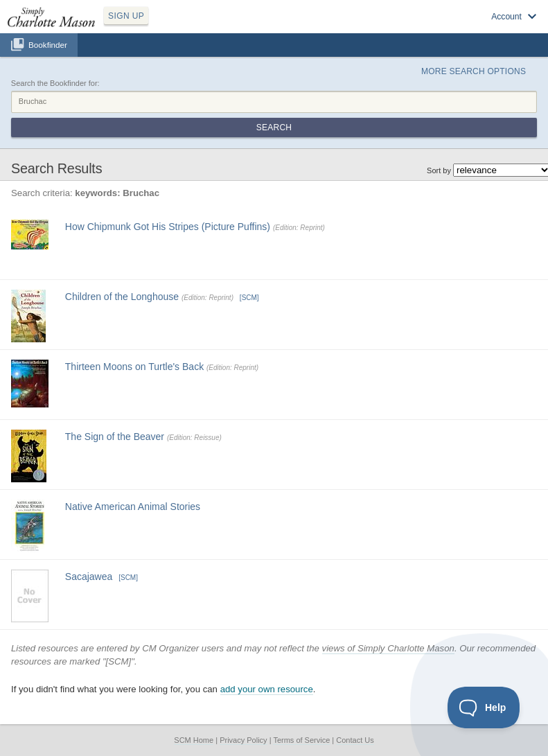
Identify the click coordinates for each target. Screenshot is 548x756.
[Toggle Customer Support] (484, 707)
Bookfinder (48, 45)
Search (274, 128)
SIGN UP (126, 16)
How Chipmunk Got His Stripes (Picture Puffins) (168, 227)
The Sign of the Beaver (115, 437)
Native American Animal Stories (133, 507)
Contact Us (355, 740)
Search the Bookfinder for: (55, 83)
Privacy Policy (243, 740)
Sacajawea (89, 577)
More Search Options (474, 71)
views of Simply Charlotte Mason (388, 648)
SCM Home (194, 740)
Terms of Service (301, 740)
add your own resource (267, 689)
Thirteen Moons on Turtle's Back (134, 367)
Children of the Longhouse (122, 297)
